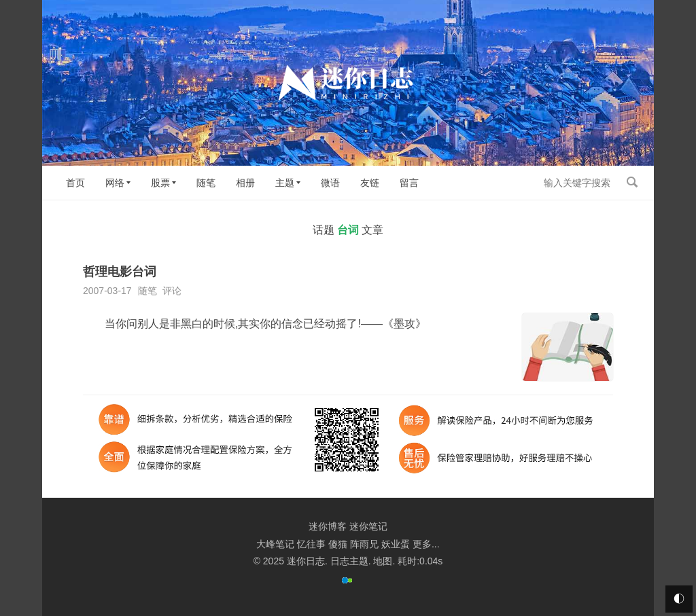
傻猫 (338, 544)
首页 (75, 183)
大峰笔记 (275, 544)
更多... (426, 544)
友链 (370, 183)
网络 (115, 183)
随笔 (206, 183)
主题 (285, 183)
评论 (172, 291)
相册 (245, 183)
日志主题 (349, 561)
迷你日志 (306, 561)
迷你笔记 (368, 526)
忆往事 (311, 544)
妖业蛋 (396, 544)
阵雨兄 (364, 544)
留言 (409, 183)
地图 (383, 561)
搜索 (632, 182)
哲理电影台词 (120, 272)
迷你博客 (328, 526)
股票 (160, 183)
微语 (330, 183)
